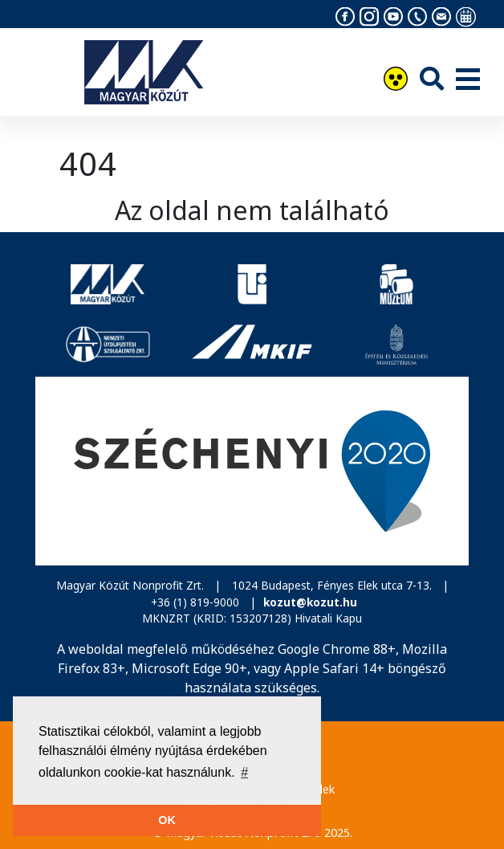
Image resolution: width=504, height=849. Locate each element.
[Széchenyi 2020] (252, 471)
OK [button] (167, 820)
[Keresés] (432, 78)
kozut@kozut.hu (310, 602)
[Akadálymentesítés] (396, 81)
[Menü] (468, 80)
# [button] (244, 772)
